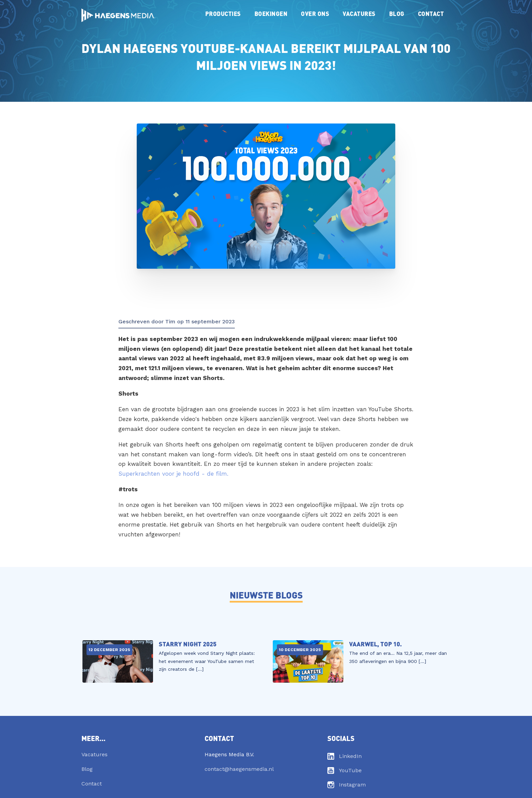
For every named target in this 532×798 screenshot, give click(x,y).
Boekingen (271, 13)
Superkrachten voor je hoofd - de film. (173, 474)
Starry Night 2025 (188, 644)
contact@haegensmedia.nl (239, 769)
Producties (223, 13)
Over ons (315, 13)
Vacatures (359, 13)
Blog (397, 13)
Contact (431, 13)
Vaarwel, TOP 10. (375, 644)
